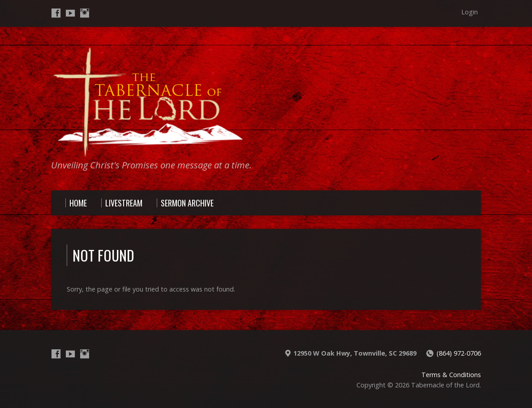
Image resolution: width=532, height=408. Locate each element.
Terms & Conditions (451, 375)
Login (470, 12)
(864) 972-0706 (459, 353)
